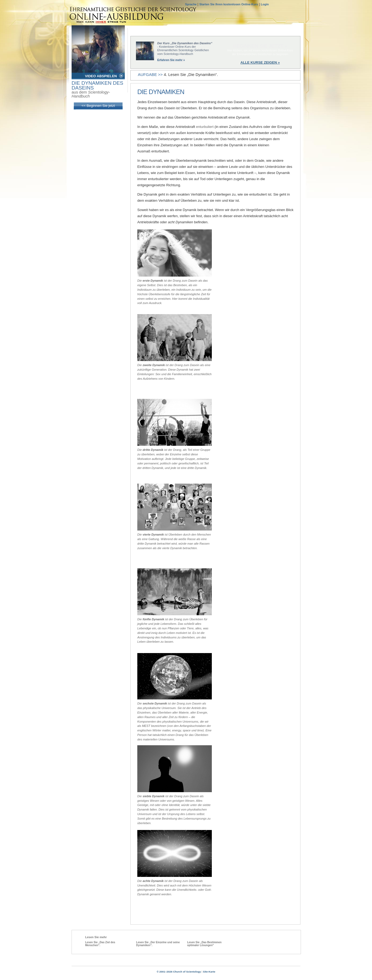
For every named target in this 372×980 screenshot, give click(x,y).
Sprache (191, 4)
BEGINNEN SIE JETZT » (260, 46)
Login (265, 4)
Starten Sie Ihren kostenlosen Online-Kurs (229, 4)
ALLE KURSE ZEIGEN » (260, 62)
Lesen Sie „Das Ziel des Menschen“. (100, 944)
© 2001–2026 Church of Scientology (179, 972)
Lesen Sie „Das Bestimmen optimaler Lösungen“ (204, 944)
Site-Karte (209, 972)
